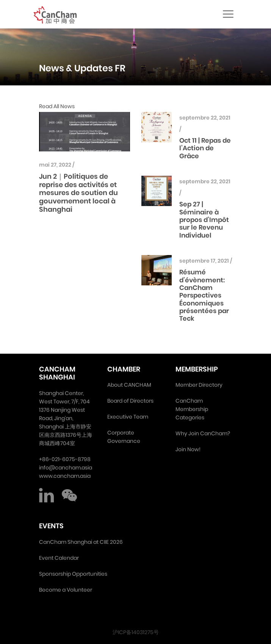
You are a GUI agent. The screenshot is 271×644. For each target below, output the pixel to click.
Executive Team (128, 417)
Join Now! (188, 449)
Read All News (57, 106)
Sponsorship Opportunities (73, 574)
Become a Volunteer (66, 590)
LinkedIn (47, 495)
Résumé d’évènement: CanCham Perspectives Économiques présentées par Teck (204, 295)
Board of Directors (130, 401)
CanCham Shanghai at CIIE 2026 (81, 542)
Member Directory (199, 385)
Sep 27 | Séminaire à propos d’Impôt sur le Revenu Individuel (204, 220)
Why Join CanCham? (203, 433)
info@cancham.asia (66, 468)
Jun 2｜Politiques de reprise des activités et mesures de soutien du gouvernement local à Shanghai (78, 193)
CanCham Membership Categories (192, 409)
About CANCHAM (129, 385)
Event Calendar (59, 558)
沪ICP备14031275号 (136, 632)
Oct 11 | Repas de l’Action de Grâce (205, 148)
